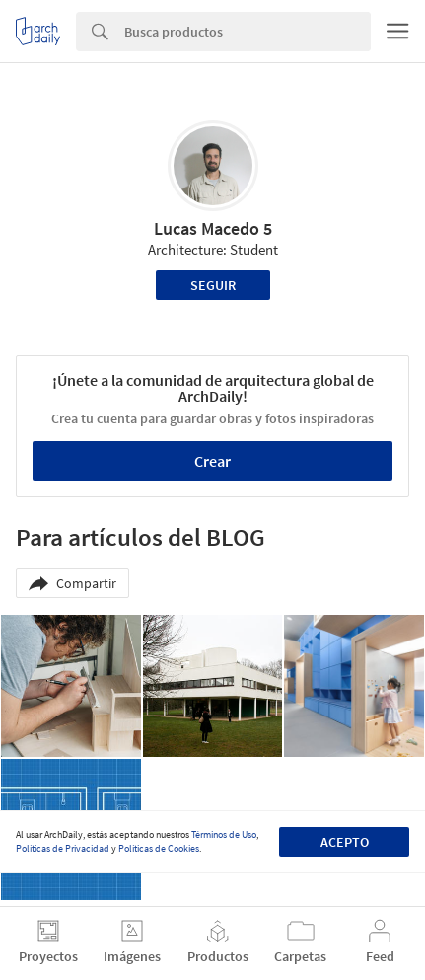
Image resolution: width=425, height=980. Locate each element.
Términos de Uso (224, 834)
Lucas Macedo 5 (213, 228)
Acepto (345, 842)
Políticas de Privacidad (63, 848)
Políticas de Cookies (159, 848)
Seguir (213, 285)
